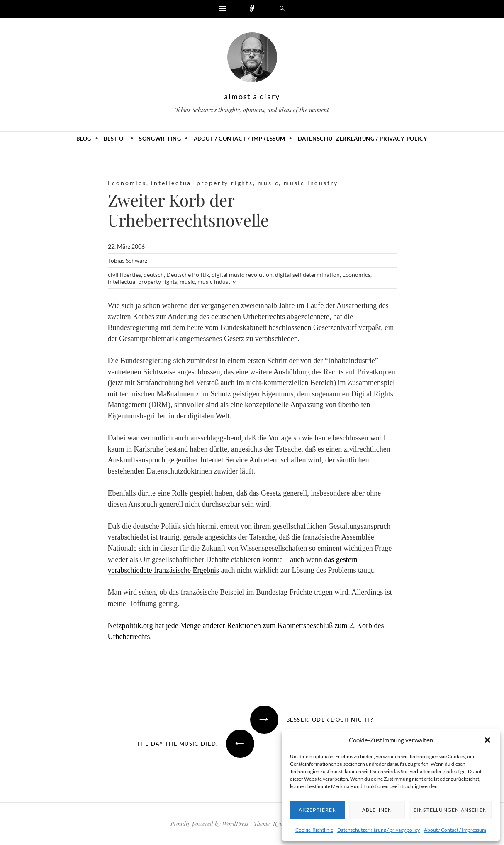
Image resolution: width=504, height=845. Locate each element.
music (268, 183)
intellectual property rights (202, 183)
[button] (487, 740)
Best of (115, 139)
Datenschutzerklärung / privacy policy (379, 830)
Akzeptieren (318, 810)
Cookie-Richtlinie (314, 830)
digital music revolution (242, 275)
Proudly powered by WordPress (209, 824)
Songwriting (160, 139)
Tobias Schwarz (128, 260)
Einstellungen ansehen (450, 810)
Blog (84, 139)
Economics (127, 183)
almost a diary (252, 96)
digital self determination (307, 275)
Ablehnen (377, 810)
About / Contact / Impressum (455, 830)
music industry (311, 183)
